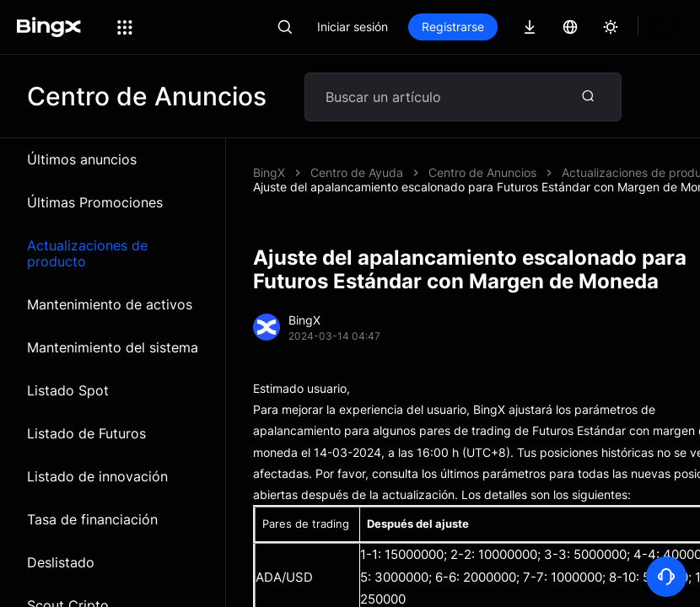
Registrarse (510, 27)
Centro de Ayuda (357, 172)
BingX (269, 172)
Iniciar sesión (410, 27)
